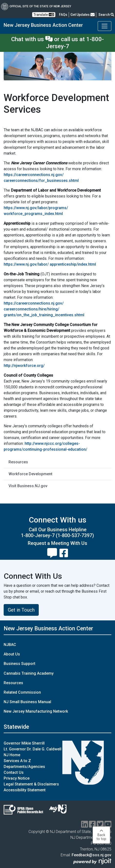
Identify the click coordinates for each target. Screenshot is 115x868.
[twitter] (100, 826)
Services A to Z (17, 761)
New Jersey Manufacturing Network (36, 711)
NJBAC (10, 645)
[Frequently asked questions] (63, 15)
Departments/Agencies (24, 767)
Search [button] (106, 15)
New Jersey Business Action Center (43, 25)
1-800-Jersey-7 (38, 535)
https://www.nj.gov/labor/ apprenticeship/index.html (50, 264)
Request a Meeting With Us (57, 543)
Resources (18, 462)
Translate (44, 15)
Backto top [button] (101, 835)
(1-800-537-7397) (75, 535)
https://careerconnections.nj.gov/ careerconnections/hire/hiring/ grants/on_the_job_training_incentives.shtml (44, 309)
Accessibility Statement (25, 790)
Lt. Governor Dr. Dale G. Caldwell (33, 749)
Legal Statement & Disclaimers (31, 784)
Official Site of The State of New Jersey (36, 6)
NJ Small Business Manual (27, 702)
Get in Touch (21, 610)
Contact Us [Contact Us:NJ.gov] (14, 772)
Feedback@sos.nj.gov (91, 855)
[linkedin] (85, 826)
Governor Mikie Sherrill (24, 743)
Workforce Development (30, 474)
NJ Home (12, 755)
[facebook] (92, 826)
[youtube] (108, 826)
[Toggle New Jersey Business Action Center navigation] (105, 26)
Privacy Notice (17, 778)
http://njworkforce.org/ (24, 366)
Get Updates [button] (83, 15)
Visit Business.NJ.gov (28, 486)
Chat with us (32, 39)
